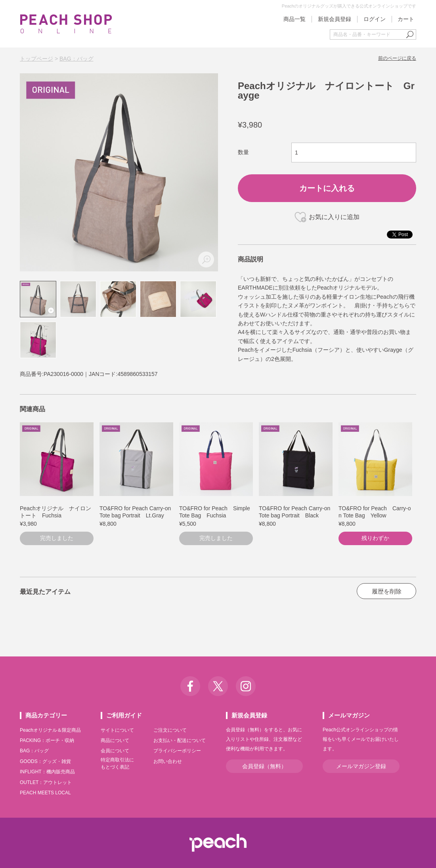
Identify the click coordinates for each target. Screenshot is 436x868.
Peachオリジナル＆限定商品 (50, 730)
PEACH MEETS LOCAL (45, 793)
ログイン (375, 19)
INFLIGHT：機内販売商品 (47, 772)
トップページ (36, 59)
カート (406, 19)
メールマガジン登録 (361, 766)
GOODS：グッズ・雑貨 (45, 761)
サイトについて (117, 730)
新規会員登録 (335, 19)
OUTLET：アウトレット (46, 782)
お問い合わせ (168, 761)
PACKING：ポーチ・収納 (47, 740)
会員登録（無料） (264, 766)
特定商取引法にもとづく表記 (117, 763)
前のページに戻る (397, 58)
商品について (115, 740)
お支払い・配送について (180, 740)
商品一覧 (294, 19)
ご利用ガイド (124, 715)
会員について (115, 751)
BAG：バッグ (76, 59)
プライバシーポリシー (177, 751)
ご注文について (170, 730)
